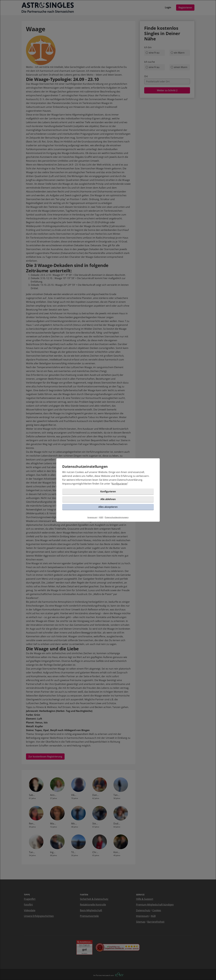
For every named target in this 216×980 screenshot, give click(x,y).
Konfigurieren (119, 484)
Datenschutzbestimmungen (117, 517)
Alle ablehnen (108, 499)
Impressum (92, 517)
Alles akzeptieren (108, 507)
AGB (101, 517)
